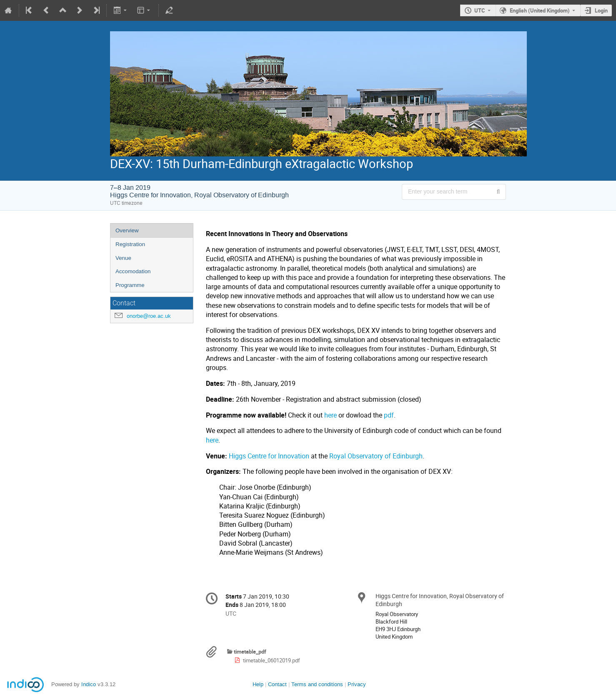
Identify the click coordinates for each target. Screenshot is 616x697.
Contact (277, 684)
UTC (480, 10)
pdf (389, 415)
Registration (130, 244)
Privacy (357, 684)
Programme (130, 285)
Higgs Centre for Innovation (269, 456)
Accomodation (133, 271)
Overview (127, 230)
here (331, 415)
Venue (123, 258)
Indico (89, 684)
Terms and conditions (317, 684)
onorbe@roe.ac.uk (149, 316)
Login (601, 10)
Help (258, 684)
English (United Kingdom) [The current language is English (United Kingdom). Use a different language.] (540, 10)
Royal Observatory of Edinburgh (375, 456)
